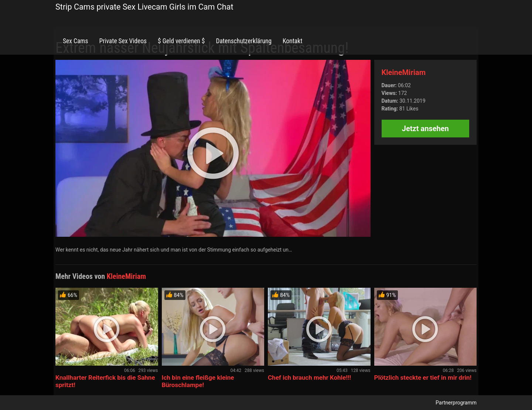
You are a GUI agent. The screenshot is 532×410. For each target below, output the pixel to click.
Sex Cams (75, 41)
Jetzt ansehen (425, 129)
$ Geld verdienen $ (181, 41)
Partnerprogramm (456, 403)
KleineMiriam (404, 72)
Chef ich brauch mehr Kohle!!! (309, 377)
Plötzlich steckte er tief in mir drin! (423, 377)
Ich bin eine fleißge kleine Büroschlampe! (198, 381)
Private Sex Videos (123, 41)
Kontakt (292, 41)
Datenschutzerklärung (244, 41)
